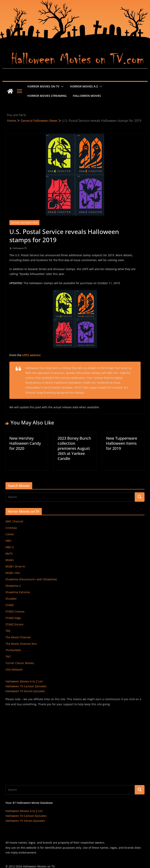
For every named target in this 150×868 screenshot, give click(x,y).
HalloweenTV (20, 248)
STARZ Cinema (15, 611)
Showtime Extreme (18, 592)
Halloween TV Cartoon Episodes (26, 686)
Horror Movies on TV (43, 86)
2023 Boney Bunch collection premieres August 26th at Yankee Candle (74, 448)
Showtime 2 (13, 586)
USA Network (14, 669)
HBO (8, 541)
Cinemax (11, 528)
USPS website (31, 355)
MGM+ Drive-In (15, 566)
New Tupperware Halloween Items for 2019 (122, 443)
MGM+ (10, 560)
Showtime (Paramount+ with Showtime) (31, 579)
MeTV (9, 554)
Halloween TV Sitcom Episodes (25, 691)
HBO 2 (10, 547)
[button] (62, 86)
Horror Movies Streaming (47, 96)
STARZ (10, 605)
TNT (8, 657)
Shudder (11, 599)
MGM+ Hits (13, 573)
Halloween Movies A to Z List (24, 681)
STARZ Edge (13, 618)
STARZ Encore (14, 624)
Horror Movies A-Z (84, 86)
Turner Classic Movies (20, 663)
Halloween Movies (87, 96)
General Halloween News (24, 223)
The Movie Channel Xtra (21, 644)
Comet (10, 534)
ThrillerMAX (13, 650)
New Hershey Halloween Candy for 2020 (25, 443)
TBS (8, 631)
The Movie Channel (18, 637)
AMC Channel (14, 521)
